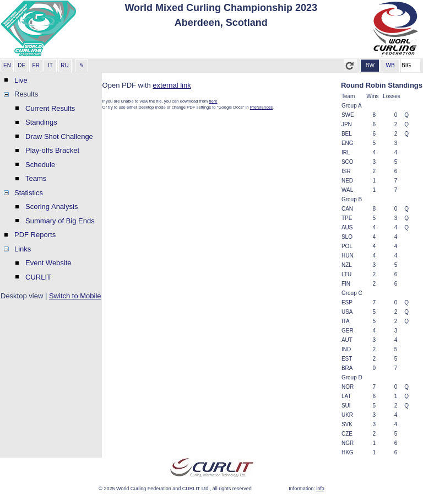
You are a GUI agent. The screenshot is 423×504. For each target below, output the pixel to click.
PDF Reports (35, 235)
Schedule (40, 165)
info (320, 489)
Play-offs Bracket (52, 150)
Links (23, 249)
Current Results (50, 108)
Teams (36, 178)
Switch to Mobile (75, 296)
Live (21, 80)
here (213, 101)
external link (172, 85)
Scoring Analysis (51, 207)
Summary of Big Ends (60, 221)
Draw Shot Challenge (59, 136)
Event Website (48, 263)
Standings (41, 122)
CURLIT (38, 277)
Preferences (261, 107)
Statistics (29, 193)
